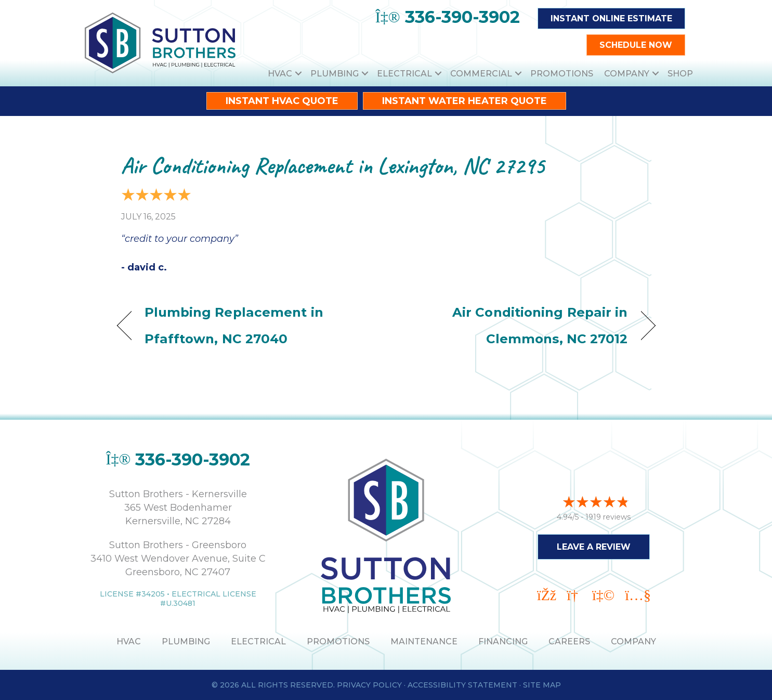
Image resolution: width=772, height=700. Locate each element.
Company (627, 74)
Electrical (404, 74)
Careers (569, 641)
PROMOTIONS (338, 641)
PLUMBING (186, 641)
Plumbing (335, 74)
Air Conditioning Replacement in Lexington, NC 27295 (333, 166)
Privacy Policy (369, 685)
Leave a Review (594, 546)
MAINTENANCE (424, 641)
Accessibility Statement (462, 685)
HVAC (280, 74)
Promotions (562, 74)
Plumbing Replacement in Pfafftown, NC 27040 (234, 325)
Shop (680, 74)
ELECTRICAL (258, 641)
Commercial (481, 74)
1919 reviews (608, 516)
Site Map (542, 685)
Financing (503, 641)
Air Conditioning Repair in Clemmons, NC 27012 (515, 325)
